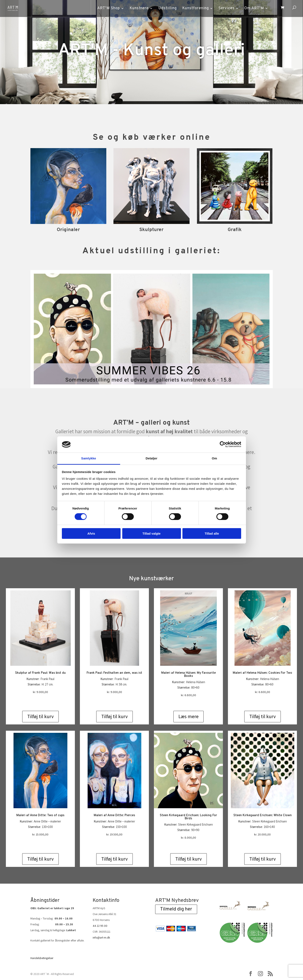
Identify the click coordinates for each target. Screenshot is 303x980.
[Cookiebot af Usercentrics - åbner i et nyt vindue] (223, 444)
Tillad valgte (151, 533)
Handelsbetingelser (42, 958)
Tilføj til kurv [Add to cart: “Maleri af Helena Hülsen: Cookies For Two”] (263, 716)
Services (226, 8)
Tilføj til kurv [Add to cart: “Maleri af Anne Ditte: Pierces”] (114, 859)
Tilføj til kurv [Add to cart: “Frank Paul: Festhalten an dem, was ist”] (114, 716)
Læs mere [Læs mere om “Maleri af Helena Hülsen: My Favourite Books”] (189, 716)
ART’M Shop (108, 8)
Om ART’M (254, 8)
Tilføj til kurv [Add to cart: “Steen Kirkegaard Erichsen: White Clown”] (263, 859)
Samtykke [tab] (89, 458)
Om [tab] (214, 458)
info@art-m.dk (101, 937)
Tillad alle (212, 533)
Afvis (91, 533)
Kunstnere (139, 8)
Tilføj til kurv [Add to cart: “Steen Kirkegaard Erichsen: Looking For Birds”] (189, 859)
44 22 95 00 (100, 926)
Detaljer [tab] (152, 458)
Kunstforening (195, 8)
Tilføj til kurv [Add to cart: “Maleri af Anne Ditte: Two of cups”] (40, 859)
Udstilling (167, 8)
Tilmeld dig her (176, 909)
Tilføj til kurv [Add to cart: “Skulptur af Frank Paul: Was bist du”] (40, 716)
